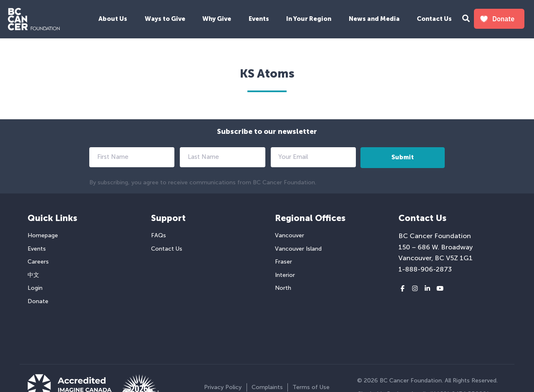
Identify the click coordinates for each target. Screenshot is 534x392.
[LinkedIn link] (427, 289)
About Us (113, 19)
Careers (38, 262)
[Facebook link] (402, 289)
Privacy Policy (223, 387)
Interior (285, 275)
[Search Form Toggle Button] (466, 19)
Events (259, 19)
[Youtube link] (440, 289)
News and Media (374, 19)
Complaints (267, 387)
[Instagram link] (415, 289)
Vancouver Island (298, 249)
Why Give (217, 19)
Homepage (43, 235)
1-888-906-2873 (425, 269)
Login (35, 288)
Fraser (283, 262)
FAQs (159, 235)
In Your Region (309, 19)
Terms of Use (311, 387)
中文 (33, 275)
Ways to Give (165, 19)
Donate (38, 301)
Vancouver (290, 235)
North (283, 288)
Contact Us (434, 19)
